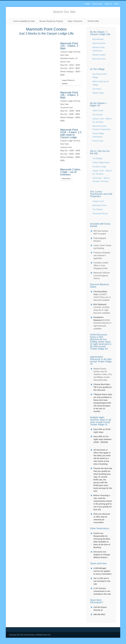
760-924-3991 (93, 21)
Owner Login (97, 4)
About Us (108, 4)
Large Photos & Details (68, 82)
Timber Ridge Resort (101, 163)
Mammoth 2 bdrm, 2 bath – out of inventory (71, 172)
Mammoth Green (99, 205)
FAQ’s (117, 4)
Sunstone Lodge (99, 167)
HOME (87, 4)
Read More (66, 179)
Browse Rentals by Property (51, 21)
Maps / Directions (75, 21)
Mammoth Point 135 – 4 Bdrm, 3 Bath (69, 95)
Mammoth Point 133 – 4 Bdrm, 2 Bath (69, 46)
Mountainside (98, 39)
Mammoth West (99, 43)
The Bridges (97, 158)
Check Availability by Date (24, 21)
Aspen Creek (98, 111)
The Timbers (98, 209)
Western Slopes (99, 55)
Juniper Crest (98, 201)
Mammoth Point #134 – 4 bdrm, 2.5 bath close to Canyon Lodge (71, 134)
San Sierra (97, 89)
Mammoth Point (99, 59)
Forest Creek (98, 141)
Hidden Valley (98, 93)
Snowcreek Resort (100, 214)
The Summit (97, 115)
